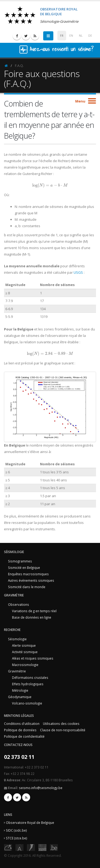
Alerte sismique (24, 645)
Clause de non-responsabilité (63, 730)
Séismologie (17, 639)
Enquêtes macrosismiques (28, 574)
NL (81, 36)
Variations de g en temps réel (34, 611)
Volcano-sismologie (27, 703)
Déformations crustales (30, 677)
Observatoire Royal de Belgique (30, 823)
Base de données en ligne (32, 617)
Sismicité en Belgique (24, 568)
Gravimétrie (17, 671)
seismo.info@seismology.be (41, 788)
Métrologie (20, 690)
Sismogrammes (20, 561)
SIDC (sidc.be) (16, 830)
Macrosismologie (25, 665)
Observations (19, 604)
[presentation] (50, 185)
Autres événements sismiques (31, 580)
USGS (78, 272)
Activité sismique (25, 652)
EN (71, 36)
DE (90, 36)
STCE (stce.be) (17, 838)
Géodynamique (20, 697)
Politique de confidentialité (24, 736)
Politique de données (20, 730)
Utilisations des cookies (61, 724)
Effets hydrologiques (28, 684)
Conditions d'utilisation (22, 724)
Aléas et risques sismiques (33, 658)
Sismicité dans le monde (27, 587)
